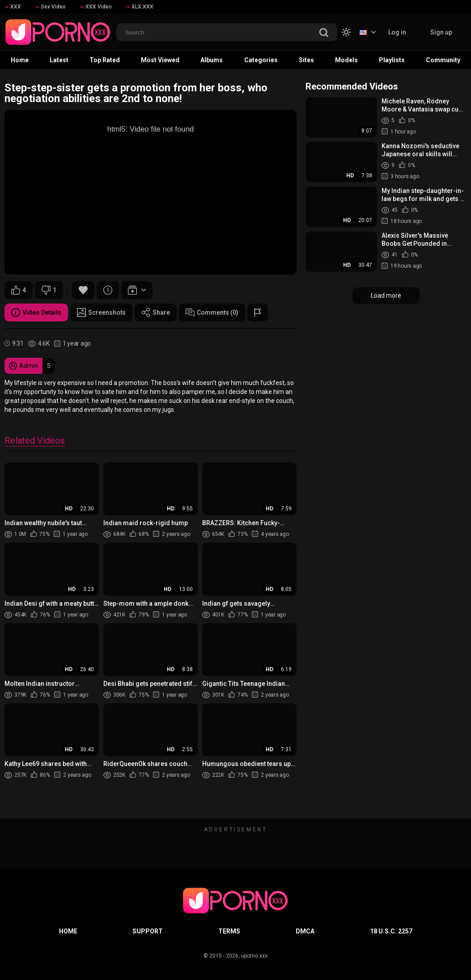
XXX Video (96, 7)
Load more (386, 295)
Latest (59, 60)
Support (148, 931)
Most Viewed (160, 60)
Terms (229, 931)
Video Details (36, 312)
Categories (261, 60)
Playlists (392, 60)
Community (443, 60)
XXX (13, 7)
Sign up (441, 32)
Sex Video (50, 7)
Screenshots (101, 312)
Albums (212, 60)
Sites (306, 60)
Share (156, 312)
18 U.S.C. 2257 (391, 931)
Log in (397, 32)
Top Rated (105, 60)
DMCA (305, 931)
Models (346, 60)
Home (20, 60)
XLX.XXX (140, 7)
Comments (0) (212, 312)
